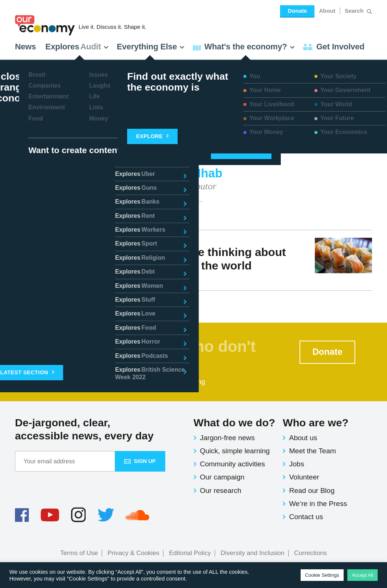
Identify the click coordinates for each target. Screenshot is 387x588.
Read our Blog (312, 490)
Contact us (306, 517)
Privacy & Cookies (133, 553)
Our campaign (222, 477)
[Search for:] (355, 11)
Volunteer (304, 477)
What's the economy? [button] (244, 47)
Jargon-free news (228, 438)
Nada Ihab (39, 279)
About (327, 11)
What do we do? (234, 423)
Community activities (233, 464)
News (25, 47)
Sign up (140, 461)
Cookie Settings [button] (322, 575)
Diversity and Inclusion (253, 553)
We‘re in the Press (318, 504)
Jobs (297, 464)
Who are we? (316, 423)
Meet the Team (312, 451)
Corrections (311, 553)
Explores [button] (77, 47)
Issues (71, 279)
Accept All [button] (363, 575)
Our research (221, 490)
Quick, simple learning (235, 451)
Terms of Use (79, 553)
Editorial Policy (190, 553)
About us (303, 438)
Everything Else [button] (151, 47)
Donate (297, 11)
